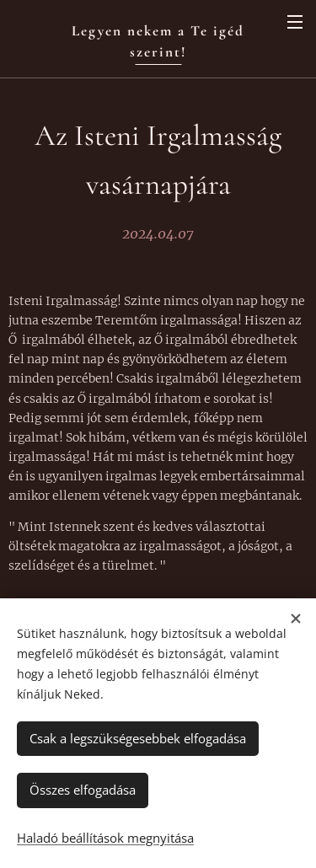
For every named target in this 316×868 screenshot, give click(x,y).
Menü (295, 22)
